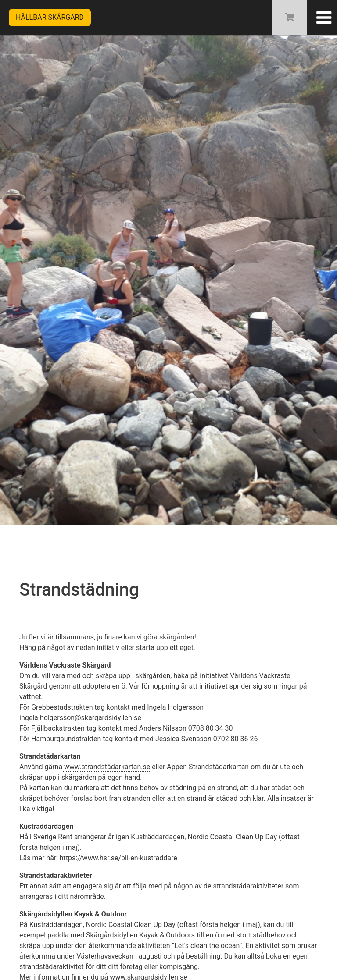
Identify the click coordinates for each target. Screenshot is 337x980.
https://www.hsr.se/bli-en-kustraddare (118, 858)
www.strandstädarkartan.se (107, 767)
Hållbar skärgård (50, 17)
